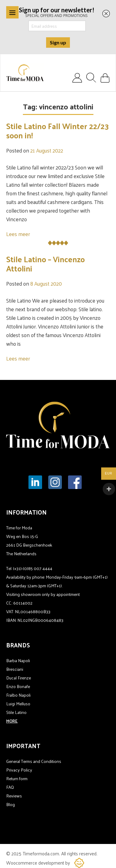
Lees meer (18, 234)
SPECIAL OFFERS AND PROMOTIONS (57, 12)
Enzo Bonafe (18, 686)
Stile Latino (16, 712)
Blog (11, 804)
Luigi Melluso (18, 704)
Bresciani (15, 669)
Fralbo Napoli (18, 695)
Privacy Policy (19, 770)
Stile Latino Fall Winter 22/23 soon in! (58, 130)
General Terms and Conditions (34, 761)
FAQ (10, 787)
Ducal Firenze (19, 678)
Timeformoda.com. (42, 853)
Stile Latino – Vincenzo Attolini (45, 264)
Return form (17, 778)
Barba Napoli (18, 660)
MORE (12, 721)
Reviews (14, 796)
